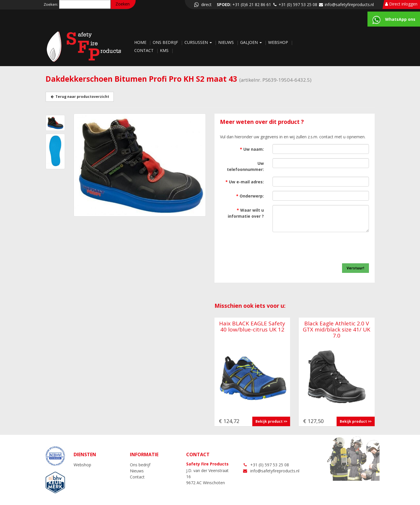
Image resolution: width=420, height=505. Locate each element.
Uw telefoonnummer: (245, 166)
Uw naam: (252, 149)
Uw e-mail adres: (245, 182)
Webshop (279, 42)
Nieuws (227, 42)
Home (141, 42)
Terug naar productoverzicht (80, 97)
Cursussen (199, 42)
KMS (165, 50)
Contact (144, 50)
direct (202, 4)
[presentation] (325, 248)
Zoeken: (51, 4)
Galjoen (252, 42)
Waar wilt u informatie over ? (246, 213)
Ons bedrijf (166, 42)
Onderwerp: (250, 196)
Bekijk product (269, 421)
